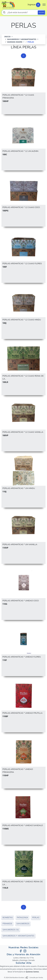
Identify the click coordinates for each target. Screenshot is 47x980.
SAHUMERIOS (23, 924)
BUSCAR (41, 12)
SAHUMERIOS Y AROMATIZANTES (22, 39)
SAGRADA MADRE (15, 42)
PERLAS (36, 917)
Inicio (7, 37)
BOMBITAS (8, 917)
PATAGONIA (22, 917)
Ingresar (32, 4)
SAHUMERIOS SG (11, 930)
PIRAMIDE (7, 924)
